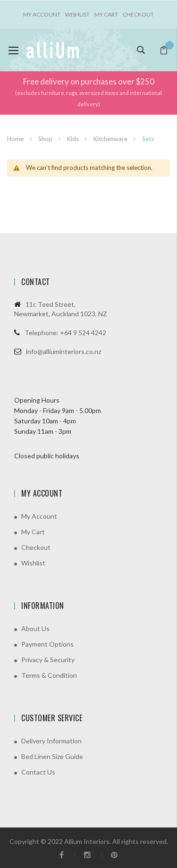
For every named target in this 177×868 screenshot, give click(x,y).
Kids (74, 139)
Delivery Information (51, 741)
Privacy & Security (48, 660)
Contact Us (38, 772)
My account (42, 14)
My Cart (106, 14)
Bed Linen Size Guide (52, 756)
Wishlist (77, 14)
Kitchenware (111, 139)
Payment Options (47, 644)
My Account (39, 516)
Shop (46, 139)
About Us (35, 628)
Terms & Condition (49, 675)
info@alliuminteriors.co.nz (63, 351)
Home (16, 139)
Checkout (138, 14)
